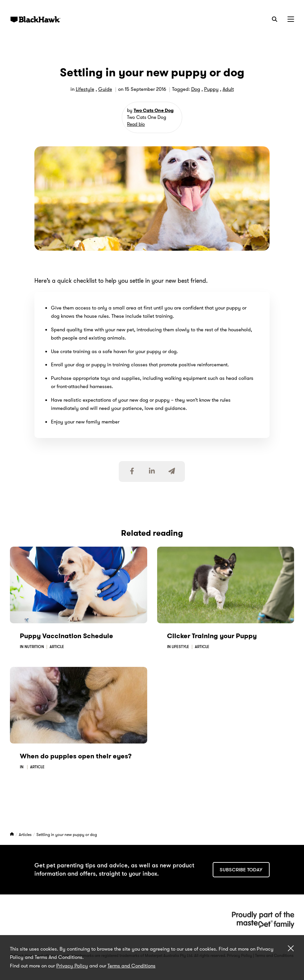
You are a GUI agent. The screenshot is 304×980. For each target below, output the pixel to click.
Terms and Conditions (131, 966)
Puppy (211, 89)
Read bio (136, 124)
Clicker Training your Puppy (212, 636)
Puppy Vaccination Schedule (66, 636)
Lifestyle (85, 89)
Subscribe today (241, 870)
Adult (228, 89)
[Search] (275, 19)
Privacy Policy (72, 966)
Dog (196, 89)
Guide (105, 89)
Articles (26, 835)
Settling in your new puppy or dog (67, 835)
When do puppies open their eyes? (76, 756)
